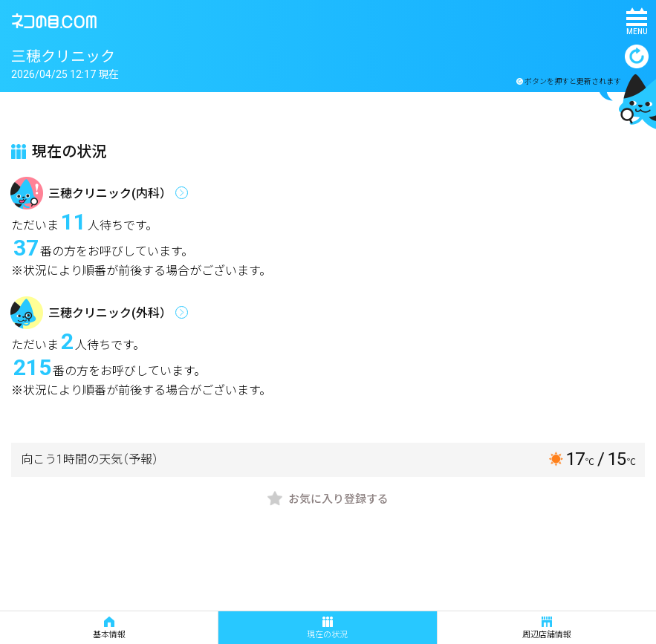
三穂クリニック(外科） (110, 313)
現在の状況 (327, 628)
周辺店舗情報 (547, 628)
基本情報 (109, 628)
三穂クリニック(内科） (110, 193)
